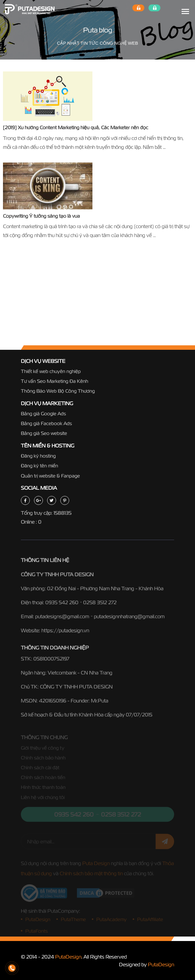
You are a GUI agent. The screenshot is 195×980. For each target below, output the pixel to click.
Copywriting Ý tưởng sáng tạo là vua (41, 216)
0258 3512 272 (100, 604)
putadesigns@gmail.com (62, 618)
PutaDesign (68, 957)
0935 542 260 (62, 604)
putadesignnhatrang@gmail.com (129, 618)
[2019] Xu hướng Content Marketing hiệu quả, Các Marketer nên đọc (76, 127)
